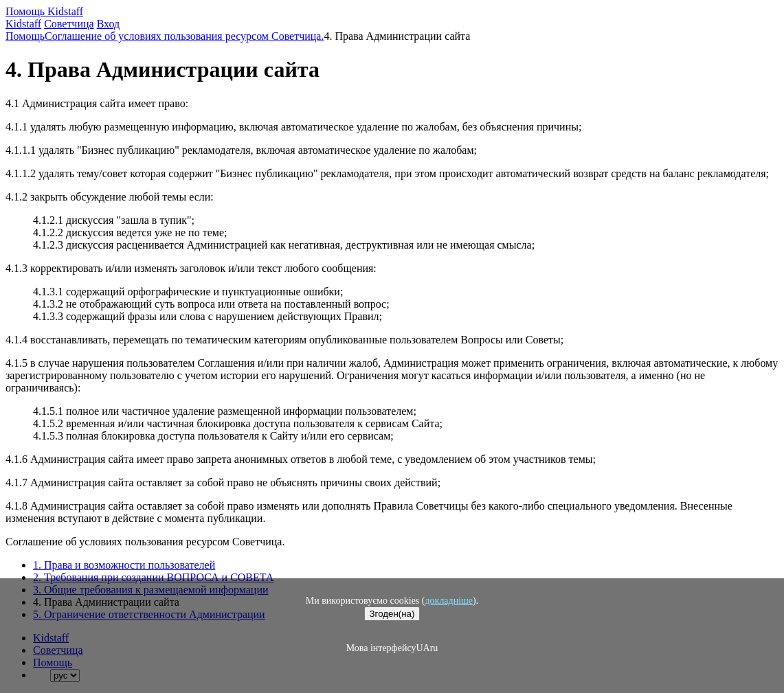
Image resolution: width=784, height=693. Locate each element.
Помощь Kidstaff (44, 11)
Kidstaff (23, 24)
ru (434, 648)
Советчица (69, 24)
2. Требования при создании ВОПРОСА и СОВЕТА (153, 577)
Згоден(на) (392, 614)
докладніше (449, 601)
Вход (109, 24)
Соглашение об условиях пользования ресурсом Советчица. (184, 36)
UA (423, 648)
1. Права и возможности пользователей (124, 565)
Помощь (25, 36)
